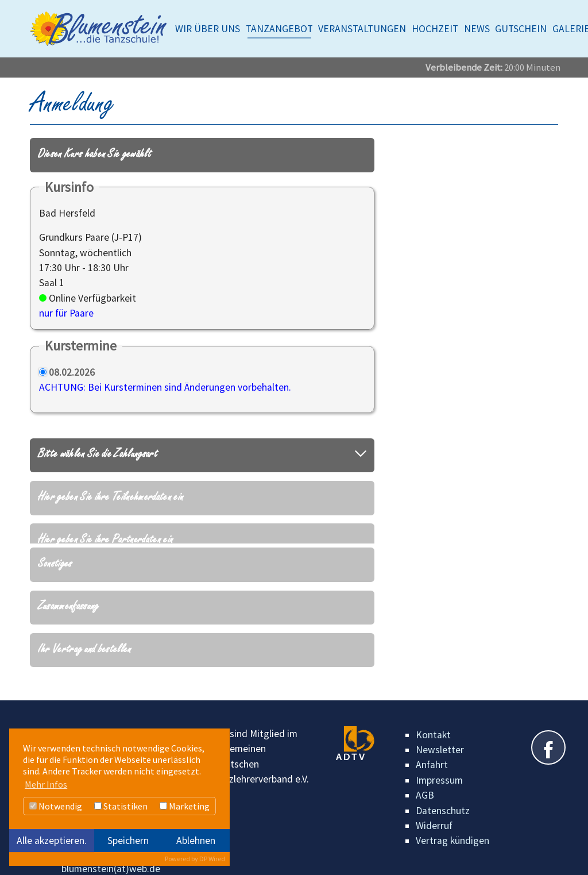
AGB (425, 778)
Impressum (439, 762)
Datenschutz (443, 793)
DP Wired (212, 859)
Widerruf (434, 808)
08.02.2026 (72, 372)
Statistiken (121, 806)
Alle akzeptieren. (52, 841)
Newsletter (440, 733)
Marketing (185, 806)
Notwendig (56, 806)
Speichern (128, 841)
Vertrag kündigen (452, 823)
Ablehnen (196, 841)
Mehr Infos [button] (46, 784)
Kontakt (433, 717)
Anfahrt (432, 747)
